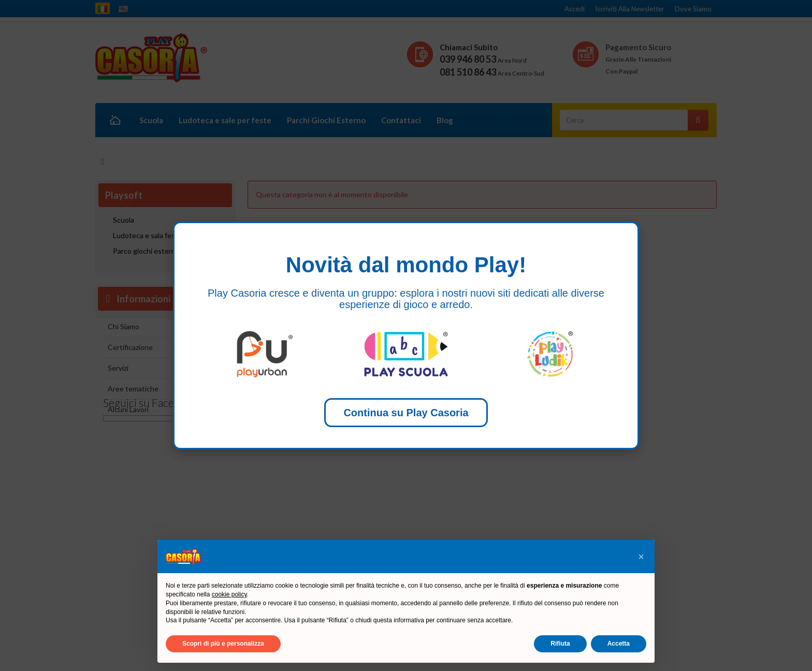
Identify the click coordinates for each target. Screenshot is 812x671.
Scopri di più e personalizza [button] (223, 644)
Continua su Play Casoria (406, 413)
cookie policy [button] (229, 594)
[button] (641, 557)
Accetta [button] (619, 644)
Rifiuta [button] (560, 644)
